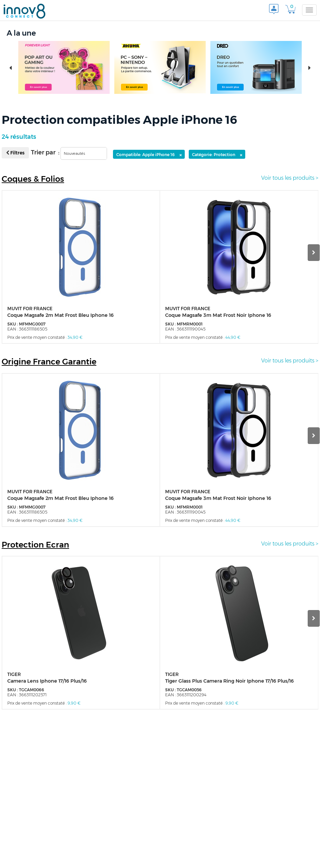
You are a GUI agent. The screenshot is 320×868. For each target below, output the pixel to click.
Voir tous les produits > (290, 178)
